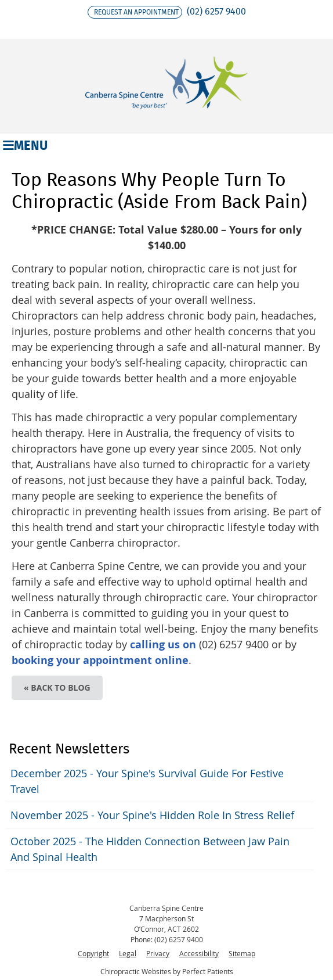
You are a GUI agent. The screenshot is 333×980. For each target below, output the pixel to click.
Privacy (158, 953)
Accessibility (199, 953)
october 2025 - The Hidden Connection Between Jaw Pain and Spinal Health (150, 849)
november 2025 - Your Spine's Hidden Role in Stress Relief (152, 815)
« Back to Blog (57, 688)
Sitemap (242, 953)
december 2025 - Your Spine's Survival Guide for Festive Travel (147, 781)
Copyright (93, 953)
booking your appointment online (100, 660)
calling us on (163, 645)
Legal (128, 953)
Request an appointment (136, 12)
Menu (25, 145)
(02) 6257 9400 (216, 11)
